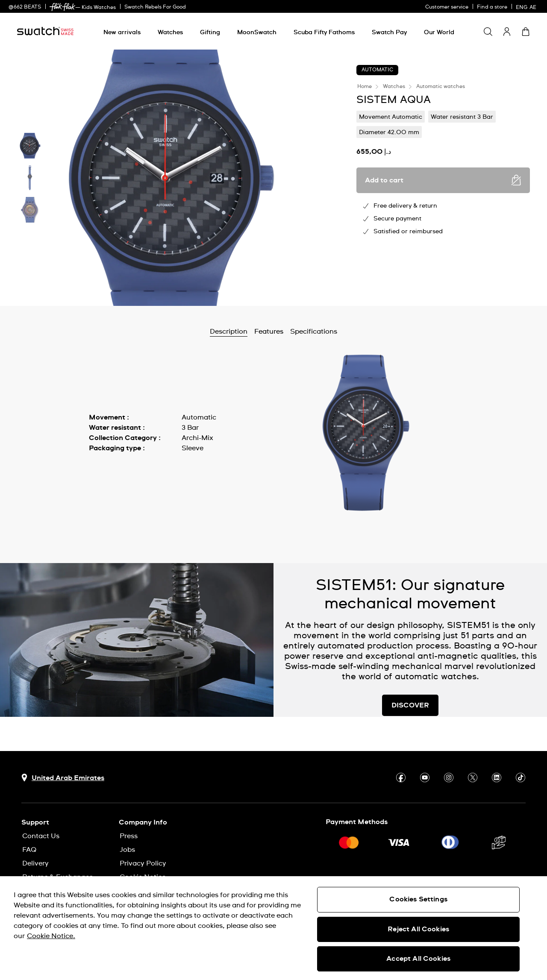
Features (269, 332)
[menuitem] (122, 31)
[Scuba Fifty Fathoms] (324, 32)
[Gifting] (210, 32)
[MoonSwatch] (257, 32)
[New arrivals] (122, 32)
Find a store (492, 7)
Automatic (377, 70)
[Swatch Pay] (389, 32)
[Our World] (439, 32)
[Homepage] (45, 31)
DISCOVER (410, 705)
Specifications (314, 332)
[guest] (507, 32)
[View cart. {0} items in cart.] (526, 32)
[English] (527, 6)
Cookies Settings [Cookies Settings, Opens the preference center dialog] (418, 899)
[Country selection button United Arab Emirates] (63, 778)
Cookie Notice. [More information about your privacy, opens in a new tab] (51, 936)
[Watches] (170, 32)
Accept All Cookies (418, 959)
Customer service (447, 7)
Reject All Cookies (418, 929)
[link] (62, 7)
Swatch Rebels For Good (155, 7)
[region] (273, 928)
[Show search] (488, 32)
